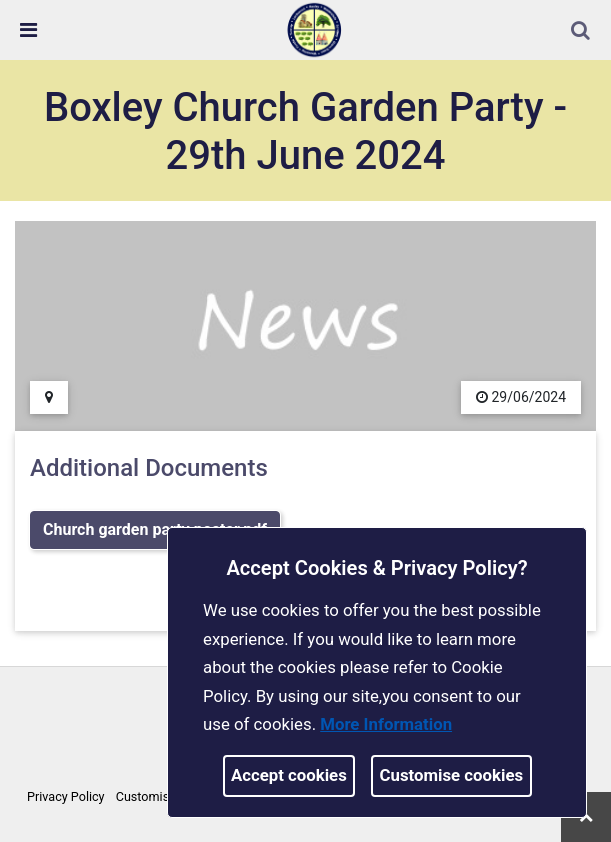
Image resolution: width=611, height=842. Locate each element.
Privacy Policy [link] (66, 796)
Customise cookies (452, 775)
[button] (582, 32)
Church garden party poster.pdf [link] (155, 529)
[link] (314, 29)
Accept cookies (289, 775)
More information (386, 724)
